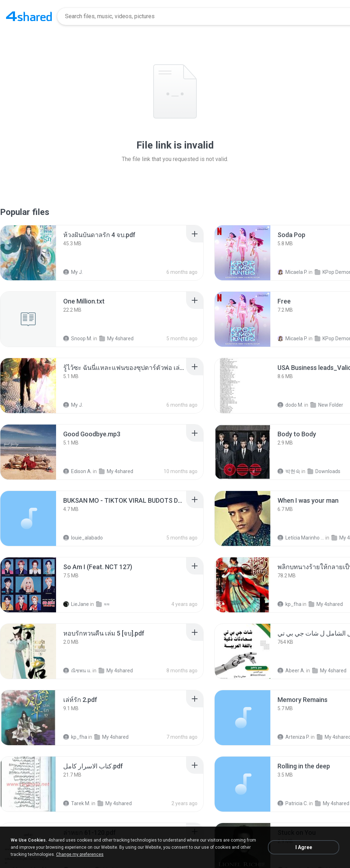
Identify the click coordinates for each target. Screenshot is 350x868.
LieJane (76, 604)
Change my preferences (80, 854)
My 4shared (116, 338)
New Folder (327, 405)
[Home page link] (29, 16)
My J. (73, 272)
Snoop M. (78, 338)
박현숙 (289, 471)
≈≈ (103, 604)
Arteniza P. (294, 737)
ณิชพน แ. (77, 671)
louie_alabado (83, 538)
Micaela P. (292, 272)
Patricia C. (293, 803)
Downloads (324, 471)
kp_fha (289, 604)
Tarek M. (77, 803)
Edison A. (77, 471)
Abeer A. (291, 671)
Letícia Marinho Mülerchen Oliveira (301, 538)
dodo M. (290, 405)
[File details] (28, 253)
